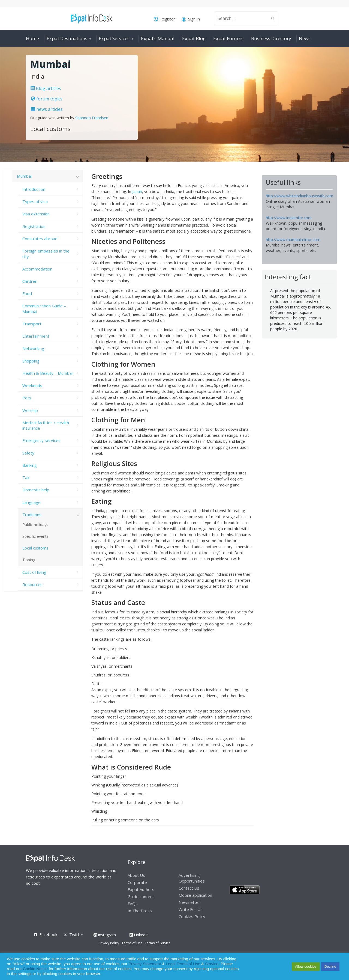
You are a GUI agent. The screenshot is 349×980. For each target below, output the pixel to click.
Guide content (141, 896)
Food (27, 293)
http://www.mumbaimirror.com (293, 240)
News (305, 38)
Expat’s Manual (158, 38)
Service (212, 964)
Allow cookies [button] (306, 966)
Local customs (35, 548)
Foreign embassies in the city (46, 254)
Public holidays (35, 525)
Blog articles (46, 88)
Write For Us (191, 909)
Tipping (29, 560)
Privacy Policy (109, 943)
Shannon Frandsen (92, 118)
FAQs (133, 904)
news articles (47, 109)
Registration (34, 226)
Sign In (191, 19)
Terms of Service (158, 943)
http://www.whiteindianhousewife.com (300, 196)
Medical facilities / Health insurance (46, 425)
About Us (136, 875)
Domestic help (36, 490)
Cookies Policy (192, 916)
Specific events (35, 536)
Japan (137, 191)
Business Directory (271, 38)
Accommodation (37, 269)
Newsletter (189, 902)
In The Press (140, 911)
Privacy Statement (145, 964)
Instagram (105, 935)
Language (31, 502)
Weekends (32, 385)
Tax (26, 477)
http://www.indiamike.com (289, 218)
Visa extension (36, 214)
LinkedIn (139, 935)
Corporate (137, 882)
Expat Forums (228, 38)
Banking (30, 465)
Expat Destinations (67, 38)
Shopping (31, 361)
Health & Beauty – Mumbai (47, 373)
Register (164, 19)
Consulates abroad (40, 239)
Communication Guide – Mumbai (44, 308)
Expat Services (114, 38)
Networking (33, 348)
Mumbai (24, 176)
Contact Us (189, 888)
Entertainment (36, 336)
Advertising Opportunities (192, 878)
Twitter (76, 934)
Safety (28, 453)
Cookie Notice (35, 969)
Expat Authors (141, 889)
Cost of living (34, 572)
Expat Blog (194, 38)
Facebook (48, 934)
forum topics (47, 99)
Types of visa (35, 201)
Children (30, 281)
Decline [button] (330, 966)
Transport (32, 324)
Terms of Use (132, 943)
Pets (27, 398)
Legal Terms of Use (183, 964)
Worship (30, 410)
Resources (32, 584)
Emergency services (41, 440)
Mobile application (195, 895)
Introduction (34, 189)
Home (32, 38)
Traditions (32, 515)
